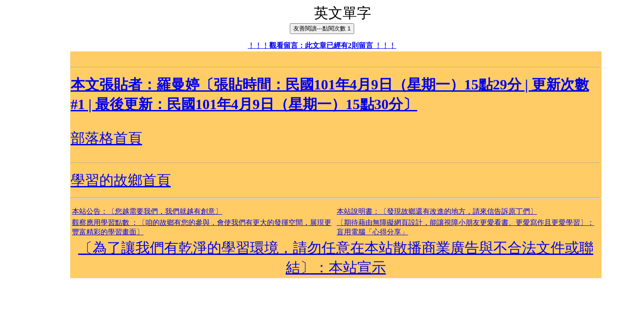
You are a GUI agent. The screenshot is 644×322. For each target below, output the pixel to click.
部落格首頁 (106, 138)
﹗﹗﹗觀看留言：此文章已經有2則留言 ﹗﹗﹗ (322, 45)
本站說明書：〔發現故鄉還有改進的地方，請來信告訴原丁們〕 (437, 211)
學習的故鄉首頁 (121, 180)
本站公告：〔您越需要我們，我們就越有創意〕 (147, 211)
